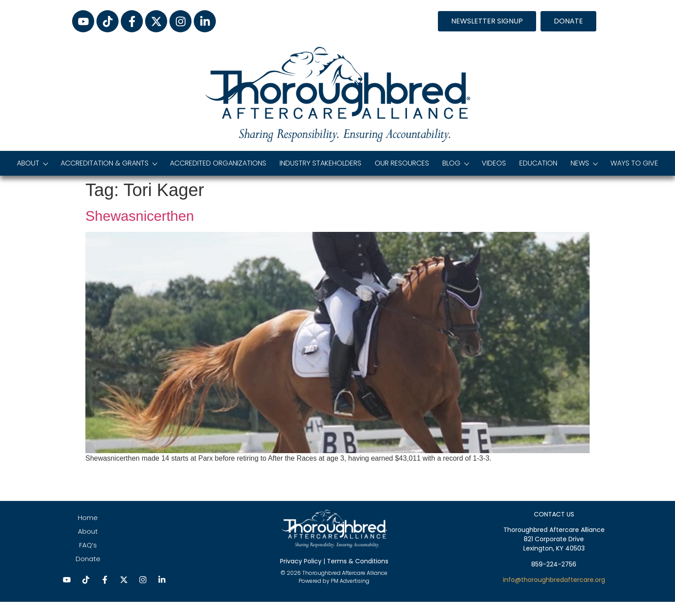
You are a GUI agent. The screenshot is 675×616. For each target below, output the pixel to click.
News (584, 163)
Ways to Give (634, 163)
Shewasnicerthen (140, 216)
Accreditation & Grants (109, 163)
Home (88, 518)
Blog (455, 163)
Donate (88, 559)
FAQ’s (88, 545)
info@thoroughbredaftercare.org (554, 580)
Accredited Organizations (218, 163)
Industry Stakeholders (320, 163)
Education (538, 163)
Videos (494, 163)
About (32, 163)
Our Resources (402, 163)
